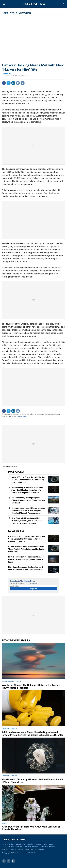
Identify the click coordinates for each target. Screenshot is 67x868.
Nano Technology (29, 844)
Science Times (22, 416)
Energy (39, 844)
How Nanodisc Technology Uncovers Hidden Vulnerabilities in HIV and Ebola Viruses (33, 781)
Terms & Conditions (17, 849)
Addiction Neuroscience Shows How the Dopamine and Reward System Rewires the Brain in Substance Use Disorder (32, 734)
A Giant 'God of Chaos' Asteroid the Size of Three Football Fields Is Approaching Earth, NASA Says (28, 480)
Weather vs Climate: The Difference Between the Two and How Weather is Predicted (31, 686)
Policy (45, 844)
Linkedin (13, 83)
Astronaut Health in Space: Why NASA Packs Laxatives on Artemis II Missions (31, 828)
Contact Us (40, 849)
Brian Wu (8, 74)
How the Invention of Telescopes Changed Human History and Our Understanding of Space (26, 559)
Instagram (13, 861)
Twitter (9, 83)
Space (51, 844)
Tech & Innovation (8, 844)
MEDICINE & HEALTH (9, 729)
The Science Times (33, 4)
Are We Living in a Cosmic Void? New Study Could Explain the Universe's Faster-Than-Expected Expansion (27, 490)
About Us (5, 849)
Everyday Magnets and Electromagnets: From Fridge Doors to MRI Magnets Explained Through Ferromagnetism (28, 510)
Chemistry (20, 846)
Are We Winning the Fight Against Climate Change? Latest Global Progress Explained (28, 500)
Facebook (4, 83)
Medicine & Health (31, 846)
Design (18, 844)
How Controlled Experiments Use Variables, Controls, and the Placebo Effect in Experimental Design (27, 521)
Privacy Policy (30, 849)
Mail (23, 83)
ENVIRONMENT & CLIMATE (11, 681)
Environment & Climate (48, 846)
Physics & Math (9, 846)
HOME (5, 13)
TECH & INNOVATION (21, 13)
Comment (18, 83)
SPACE (4, 823)
